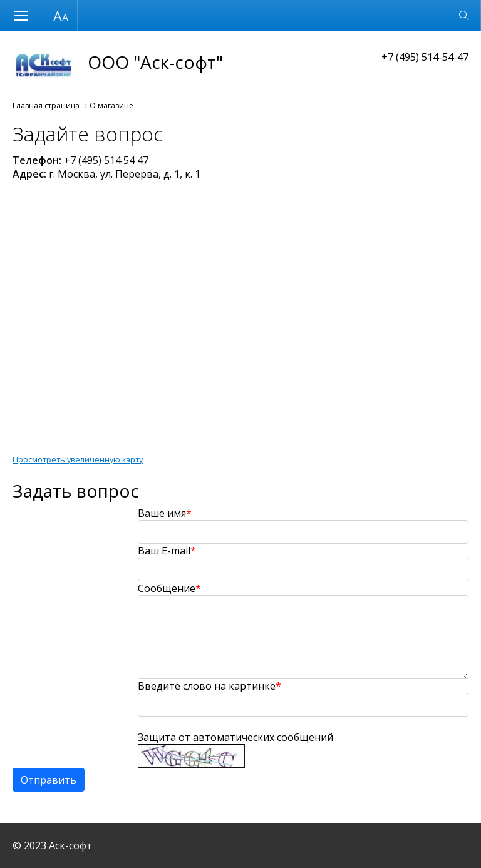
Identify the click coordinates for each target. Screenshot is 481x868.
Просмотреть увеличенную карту (78, 459)
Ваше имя (165, 513)
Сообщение (169, 588)
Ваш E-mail (167, 551)
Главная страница (46, 105)
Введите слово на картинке (209, 686)
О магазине (111, 105)
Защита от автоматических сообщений (235, 737)
